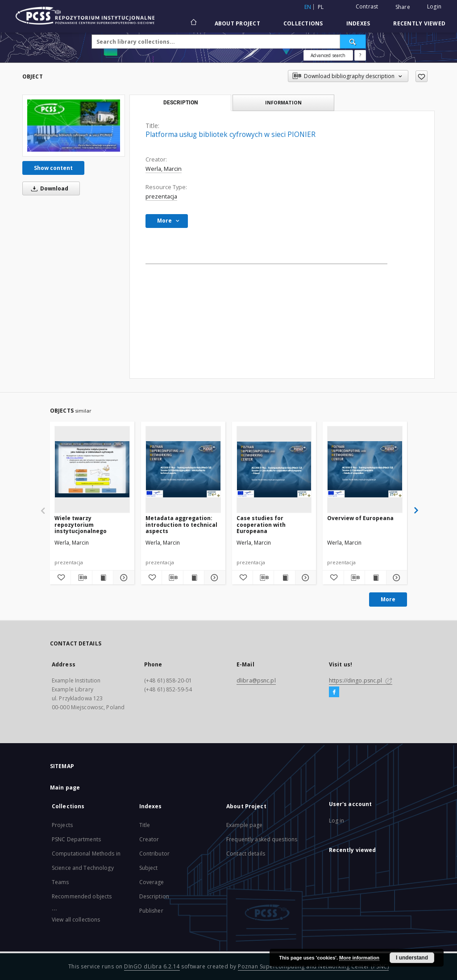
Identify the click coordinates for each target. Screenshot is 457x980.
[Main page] (193, 23)
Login (434, 6)
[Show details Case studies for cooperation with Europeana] (304, 578)
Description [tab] (181, 103)
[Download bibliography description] (81, 578)
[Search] (353, 41)
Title (145, 825)
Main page (65, 788)
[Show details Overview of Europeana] (395, 578)
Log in (337, 821)
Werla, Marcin (164, 169)
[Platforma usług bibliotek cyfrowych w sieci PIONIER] (74, 125)
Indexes (358, 23)
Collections (303, 23)
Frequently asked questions (262, 839)
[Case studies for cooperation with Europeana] (274, 469)
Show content (53, 168)
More (388, 599)
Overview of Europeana (360, 518)
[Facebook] (334, 692)
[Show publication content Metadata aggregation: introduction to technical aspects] (194, 578)
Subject (149, 868)
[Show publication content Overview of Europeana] (375, 578)
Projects (62, 825)
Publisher (151, 911)
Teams (60, 882)
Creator (149, 839)
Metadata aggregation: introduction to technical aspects (181, 524)
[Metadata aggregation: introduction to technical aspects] (183, 469)
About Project (237, 23)
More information (359, 958)
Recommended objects (82, 896)
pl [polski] (321, 7)
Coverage (152, 882)
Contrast (367, 6)
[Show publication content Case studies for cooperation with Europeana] (284, 578)
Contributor (154, 854)
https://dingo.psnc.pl (361, 680)
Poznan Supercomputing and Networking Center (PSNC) (313, 966)
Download (48, 188)
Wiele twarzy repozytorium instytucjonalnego (81, 524)
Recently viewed (419, 23)
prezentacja (161, 196)
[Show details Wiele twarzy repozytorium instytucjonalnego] (122, 578)
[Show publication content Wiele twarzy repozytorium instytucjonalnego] (103, 578)
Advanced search (328, 55)
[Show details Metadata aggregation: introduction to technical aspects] (213, 578)
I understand (412, 958)
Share (403, 7)
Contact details (246, 854)
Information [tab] (283, 102)
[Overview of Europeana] (365, 469)
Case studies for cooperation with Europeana (261, 524)
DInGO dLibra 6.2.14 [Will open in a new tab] (152, 966)
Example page (244, 825)
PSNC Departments (76, 839)
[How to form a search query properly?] (360, 55)
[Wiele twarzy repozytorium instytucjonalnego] (92, 469)
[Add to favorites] (422, 76)
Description (154, 896)
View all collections (76, 920)
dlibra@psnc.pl (256, 680)
